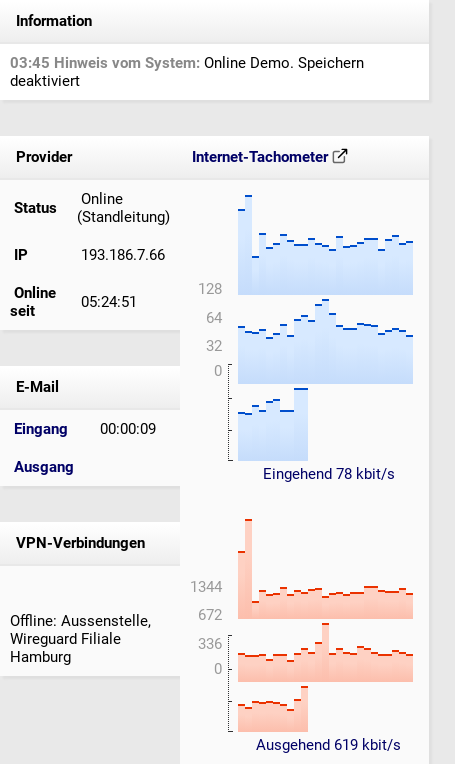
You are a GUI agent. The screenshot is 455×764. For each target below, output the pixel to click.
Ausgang (44, 467)
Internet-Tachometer (270, 157)
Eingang (41, 429)
